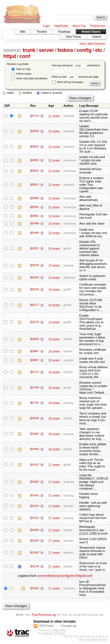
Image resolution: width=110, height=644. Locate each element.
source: (12, 50)
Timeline (42, 32)
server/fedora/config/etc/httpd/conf (65, 576)
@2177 (35, 305)
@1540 (35, 418)
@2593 (35, 198)
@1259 (35, 530)
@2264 (35, 278)
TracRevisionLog (44, 614)
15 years (54, 339)
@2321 (35, 248)
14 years (54, 248)
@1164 (35, 541)
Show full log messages (67, 82)
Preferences (98, 26)
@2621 (35, 185)
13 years (54, 223)
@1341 (35, 495)
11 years (54, 116)
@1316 (35, 506)
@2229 (35, 290)
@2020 (35, 339)
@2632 (35, 147)
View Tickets (73, 37)
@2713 (35, 116)
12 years (54, 131)
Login (46, 26)
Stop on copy (21, 69)
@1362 (35, 482)
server (46, 50)
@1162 (35, 553)
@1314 (35, 518)
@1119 (35, 566)
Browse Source (91, 32)
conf (25, 56)
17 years (54, 465)
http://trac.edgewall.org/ (93, 639)
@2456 (35, 233)
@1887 (35, 351)
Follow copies (21, 74)
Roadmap (64, 32)
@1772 (35, 372)
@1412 (35, 465)
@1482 (35, 434)
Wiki (23, 32)
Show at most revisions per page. (75, 77)
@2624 (35, 171)
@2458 (35, 223)
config (84, 50)
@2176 (35, 322)
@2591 (35, 216)
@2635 (35, 131)
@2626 (35, 160)
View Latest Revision (92, 44)
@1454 (35, 449)
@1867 (35, 360)
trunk (29, 50)
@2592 (35, 207)
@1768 (35, 388)
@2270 (35, 265)
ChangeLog (68, 626)
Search (97, 37)
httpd (10, 56)
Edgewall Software (53, 633)
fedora (65, 50)
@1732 (35, 403)
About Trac (79, 26)
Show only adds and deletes (29, 79)
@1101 (35, 589)
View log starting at (69, 65)
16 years (54, 388)
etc (99, 50)
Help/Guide (61, 26)
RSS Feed (46, 626)
